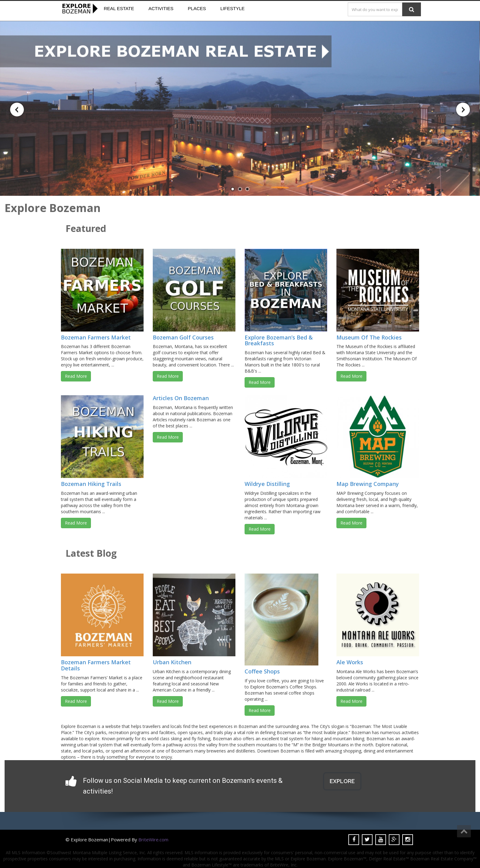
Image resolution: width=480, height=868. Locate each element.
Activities (161, 8)
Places (197, 8)
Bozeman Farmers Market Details (96, 665)
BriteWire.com (153, 840)
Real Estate (119, 8)
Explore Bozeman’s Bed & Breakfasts (279, 340)
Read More (76, 376)
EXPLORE (342, 781)
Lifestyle (232, 8)
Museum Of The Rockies (369, 337)
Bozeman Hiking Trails (91, 484)
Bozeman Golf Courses (183, 337)
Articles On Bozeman (181, 398)
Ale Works (350, 662)
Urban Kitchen (172, 662)
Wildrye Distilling (267, 484)
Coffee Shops (262, 671)
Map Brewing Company (368, 484)
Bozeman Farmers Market (96, 337)
